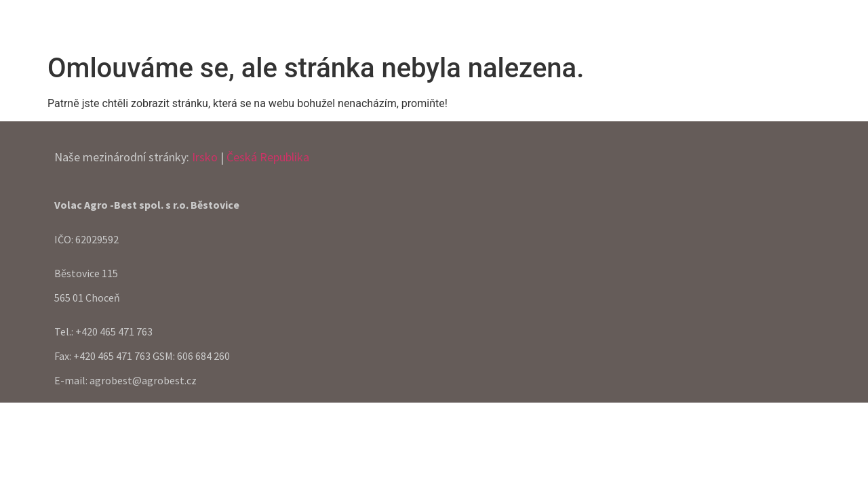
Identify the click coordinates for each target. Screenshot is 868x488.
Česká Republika (268, 157)
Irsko (205, 157)
